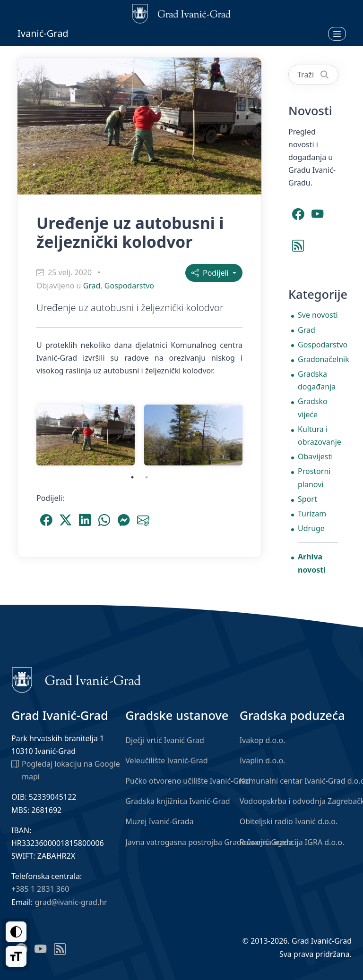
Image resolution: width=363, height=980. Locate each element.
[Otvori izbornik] (337, 34)
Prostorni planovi (314, 477)
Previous (25, 435)
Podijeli (211, 273)
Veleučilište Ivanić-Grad (166, 760)
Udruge (311, 528)
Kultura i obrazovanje (318, 435)
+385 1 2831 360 (40, 889)
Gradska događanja (317, 380)
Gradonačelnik (318, 359)
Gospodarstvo (129, 286)
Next (254, 435)
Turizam (312, 514)
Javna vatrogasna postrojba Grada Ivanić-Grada (209, 842)
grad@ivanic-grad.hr (71, 902)
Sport (307, 499)
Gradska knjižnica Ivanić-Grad (177, 801)
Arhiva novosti (312, 563)
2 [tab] (147, 477)
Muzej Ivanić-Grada (159, 821)
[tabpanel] (86, 435)
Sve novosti (318, 315)
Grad (92, 286)
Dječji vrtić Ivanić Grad (165, 740)
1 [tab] (132, 477)
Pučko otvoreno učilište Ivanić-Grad (188, 781)
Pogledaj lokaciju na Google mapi (66, 770)
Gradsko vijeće (313, 408)
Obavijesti (315, 456)
